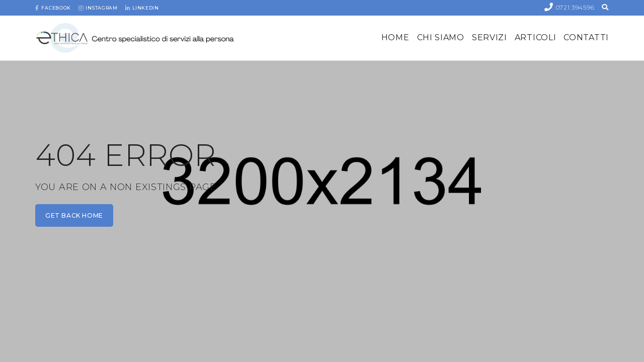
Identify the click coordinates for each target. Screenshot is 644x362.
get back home (74, 215)
